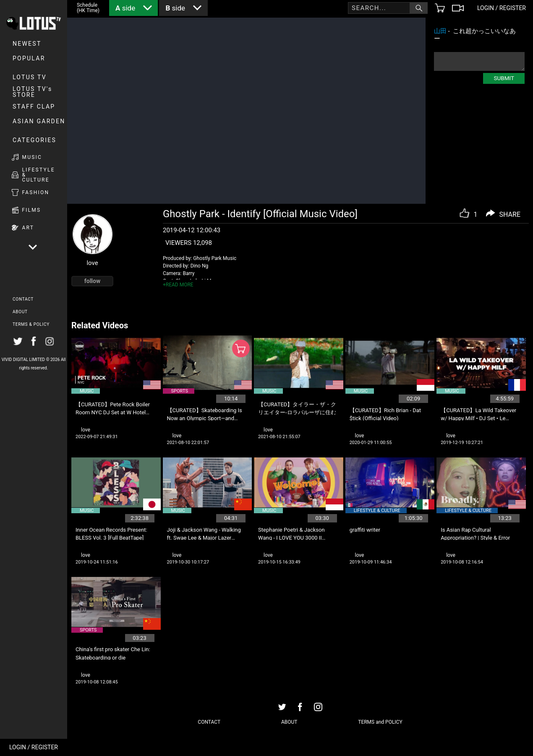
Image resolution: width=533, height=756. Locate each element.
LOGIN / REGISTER (34, 747)
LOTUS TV (30, 77)
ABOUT (20, 312)
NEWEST (27, 44)
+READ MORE (178, 285)
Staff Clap (34, 107)
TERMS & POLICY (31, 324)
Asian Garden (39, 121)
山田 (440, 31)
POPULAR (29, 58)
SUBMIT (504, 78)
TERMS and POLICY (380, 722)
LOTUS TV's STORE (33, 92)
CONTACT (23, 299)
